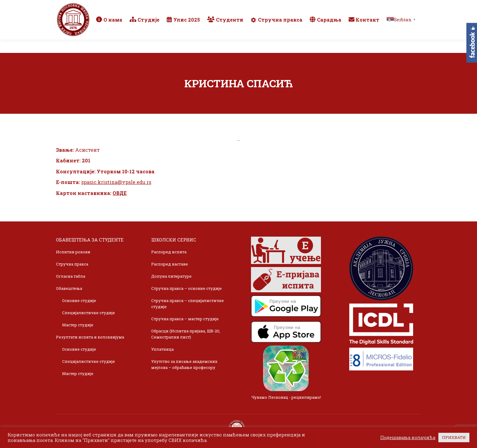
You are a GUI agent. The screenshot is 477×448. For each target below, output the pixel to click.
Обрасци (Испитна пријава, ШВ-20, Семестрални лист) (186, 334)
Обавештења (69, 288)
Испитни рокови (73, 252)
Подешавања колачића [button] (408, 438)
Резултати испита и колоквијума (90, 337)
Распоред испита (169, 252)
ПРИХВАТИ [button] (454, 437)
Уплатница (162, 349)
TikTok (398, 7)
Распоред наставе (170, 264)
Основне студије (79, 300)
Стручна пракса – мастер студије (185, 319)
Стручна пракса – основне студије (186, 288)
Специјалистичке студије (89, 313)
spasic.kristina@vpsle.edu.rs (116, 182)
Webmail (334, 7)
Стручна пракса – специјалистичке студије (188, 304)
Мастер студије (78, 325)
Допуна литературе (171, 276)
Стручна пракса (72, 264)
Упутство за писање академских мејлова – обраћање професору (184, 364)
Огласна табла (71, 276)
